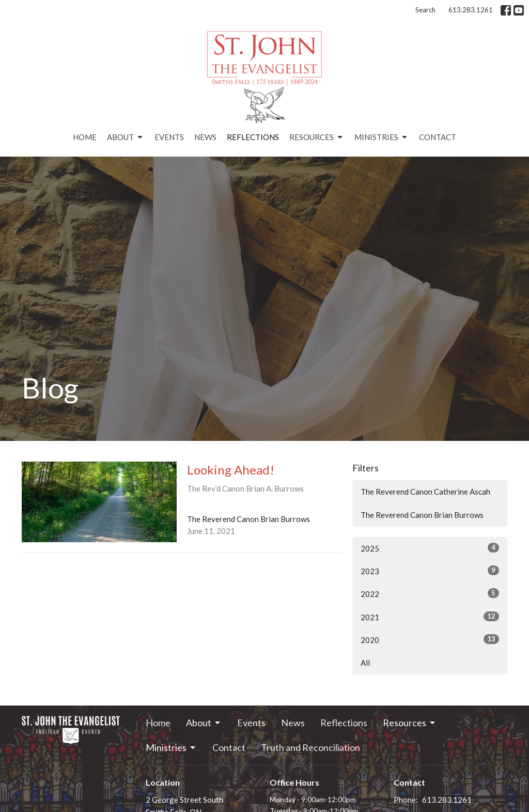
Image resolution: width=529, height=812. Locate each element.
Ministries (382, 137)
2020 (430, 639)
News (205, 137)
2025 (430, 548)
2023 (430, 571)
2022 (430, 593)
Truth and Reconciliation (310, 747)
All (365, 663)
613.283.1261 (471, 10)
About (126, 137)
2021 (430, 617)
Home (85, 137)
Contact (438, 137)
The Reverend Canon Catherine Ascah (425, 492)
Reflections (253, 137)
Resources (317, 137)
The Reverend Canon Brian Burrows (422, 515)
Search (425, 10)
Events (169, 137)
